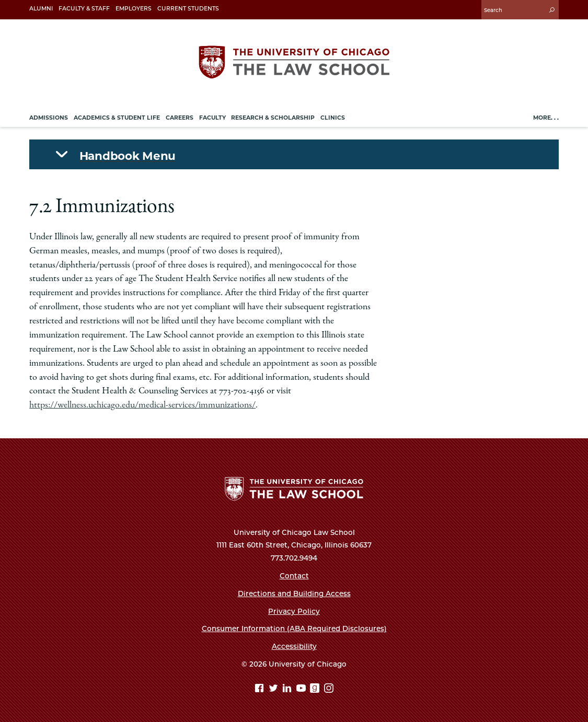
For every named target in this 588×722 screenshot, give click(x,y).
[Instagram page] (329, 689)
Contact (294, 576)
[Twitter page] (275, 689)
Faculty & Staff (84, 9)
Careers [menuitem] (180, 118)
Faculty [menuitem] (212, 118)
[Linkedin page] (288, 689)
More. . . (546, 118)
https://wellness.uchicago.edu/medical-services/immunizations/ (142, 405)
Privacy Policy (294, 611)
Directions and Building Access (294, 593)
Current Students (188, 9)
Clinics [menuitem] (333, 118)
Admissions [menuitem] (49, 118)
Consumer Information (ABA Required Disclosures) (294, 628)
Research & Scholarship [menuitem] (273, 118)
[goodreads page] (316, 689)
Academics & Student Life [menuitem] (117, 118)
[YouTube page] (302, 689)
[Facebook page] (261, 689)
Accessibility (294, 646)
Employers (134, 9)
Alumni (41, 9)
